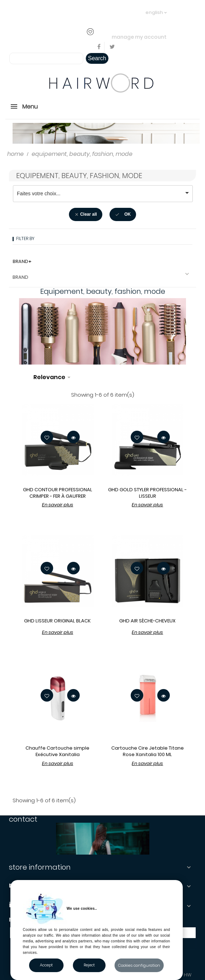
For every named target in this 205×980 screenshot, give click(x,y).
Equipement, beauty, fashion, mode (79, 176)
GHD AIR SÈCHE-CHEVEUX (147, 621)
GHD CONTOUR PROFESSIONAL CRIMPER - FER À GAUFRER (58, 493)
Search (97, 58)
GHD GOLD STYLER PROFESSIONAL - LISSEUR (147, 493)
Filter (90, 371)
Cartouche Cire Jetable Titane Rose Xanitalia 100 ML (148, 751)
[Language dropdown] (156, 9)
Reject (89, 965)
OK (123, 215)
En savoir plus (58, 505)
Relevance (53, 377)
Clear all (86, 215)
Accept (46, 965)
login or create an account (102, 12)
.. (135, 12)
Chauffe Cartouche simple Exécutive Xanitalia (57, 751)
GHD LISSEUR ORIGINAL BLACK (57, 621)
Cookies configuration (139, 965)
